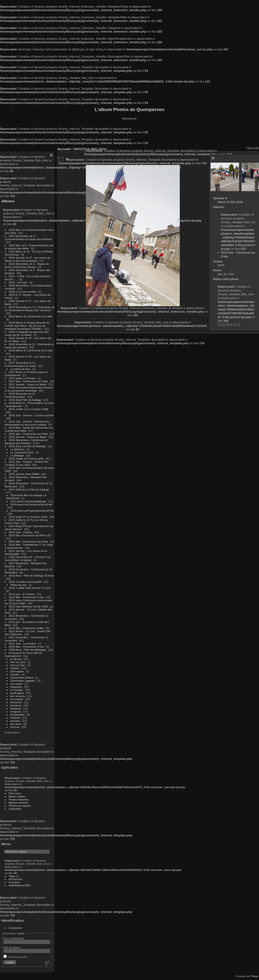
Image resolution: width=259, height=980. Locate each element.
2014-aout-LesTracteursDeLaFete (31, 504)
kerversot (16, 702)
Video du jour (19, 585)
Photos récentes (19, 799)
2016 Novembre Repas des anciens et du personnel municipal (29, 389)
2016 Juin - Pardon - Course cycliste (31, 415)
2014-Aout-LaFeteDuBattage (28, 501)
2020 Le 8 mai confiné (23, 292)
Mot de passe (12, 947)
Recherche (16, 879)
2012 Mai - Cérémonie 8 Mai (26, 628)
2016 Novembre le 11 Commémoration (20, 395)
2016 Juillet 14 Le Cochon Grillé (29, 409)
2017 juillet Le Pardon (22, 378)
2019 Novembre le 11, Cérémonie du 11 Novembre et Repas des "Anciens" (30, 309)
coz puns (16, 724)
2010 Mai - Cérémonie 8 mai (26, 647)
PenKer (15, 668)
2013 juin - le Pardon (22, 594)
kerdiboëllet (18, 715)
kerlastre (16, 708)
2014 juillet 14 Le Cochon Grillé (28, 517)
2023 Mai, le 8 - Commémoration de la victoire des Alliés (29, 247)
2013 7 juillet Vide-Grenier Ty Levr (30, 588)
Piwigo (254, 976)
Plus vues (15, 793)
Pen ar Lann (18, 662)
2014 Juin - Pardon (21, 532)
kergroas (16, 711)
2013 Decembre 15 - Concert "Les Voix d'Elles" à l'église (28, 558)
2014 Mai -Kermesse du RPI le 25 (30, 535)
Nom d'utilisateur (14, 938)
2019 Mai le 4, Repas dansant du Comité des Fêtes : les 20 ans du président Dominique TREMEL (27, 326)
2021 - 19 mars (18, 282)
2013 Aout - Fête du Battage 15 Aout (31, 575)
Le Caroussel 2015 (22, 452)
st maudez (17, 690)
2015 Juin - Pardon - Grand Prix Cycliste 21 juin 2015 (26, 463)
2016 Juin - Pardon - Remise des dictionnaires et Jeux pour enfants (27, 423)
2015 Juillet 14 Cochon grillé (26, 458)
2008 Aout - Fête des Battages (28, 650)
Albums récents (18, 803)
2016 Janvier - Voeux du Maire (28, 437)
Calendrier (15, 809)
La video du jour (20, 369)
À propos (14, 882)
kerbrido (16, 718)
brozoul (15, 727)
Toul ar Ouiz (18, 665)
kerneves (16, 705)
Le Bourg (16, 659)
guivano (15, 721)
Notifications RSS (20, 885)
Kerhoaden (17, 671)
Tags (12, 876)
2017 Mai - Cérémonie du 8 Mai (28, 381)
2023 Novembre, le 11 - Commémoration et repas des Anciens (28, 238)
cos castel (17, 684)
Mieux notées (17, 796)
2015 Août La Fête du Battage (27, 446)
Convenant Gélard (22, 677)
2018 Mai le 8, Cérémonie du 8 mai (30, 350)
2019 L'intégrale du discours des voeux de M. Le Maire (27, 333)
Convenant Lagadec (23, 681)
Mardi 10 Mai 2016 (230, 202)
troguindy (16, 687)
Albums (8, 201)
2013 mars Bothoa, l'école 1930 (28, 606)
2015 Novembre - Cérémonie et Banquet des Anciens (26, 441)
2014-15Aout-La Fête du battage (29, 489)
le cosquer (17, 699)
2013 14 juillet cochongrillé (26, 582)
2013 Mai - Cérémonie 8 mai (26, 597)
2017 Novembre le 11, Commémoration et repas (21, 364)
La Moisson (18, 449)
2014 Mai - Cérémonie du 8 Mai (28, 541)
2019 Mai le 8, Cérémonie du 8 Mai (30, 316)
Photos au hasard (20, 806)
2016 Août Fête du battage (25, 400)
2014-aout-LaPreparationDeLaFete (32, 511)
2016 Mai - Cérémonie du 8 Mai (28, 434)
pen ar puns (18, 696)
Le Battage (17, 455)
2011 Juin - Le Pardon (23, 643)
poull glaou (17, 693)
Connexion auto (15, 957)
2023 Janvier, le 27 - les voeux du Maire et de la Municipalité (28, 259)
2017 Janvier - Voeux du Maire (28, 384)
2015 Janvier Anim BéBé (24, 474)
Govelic (15, 674)
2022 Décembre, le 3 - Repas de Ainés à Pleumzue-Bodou (27, 265)
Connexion (15, 928)
